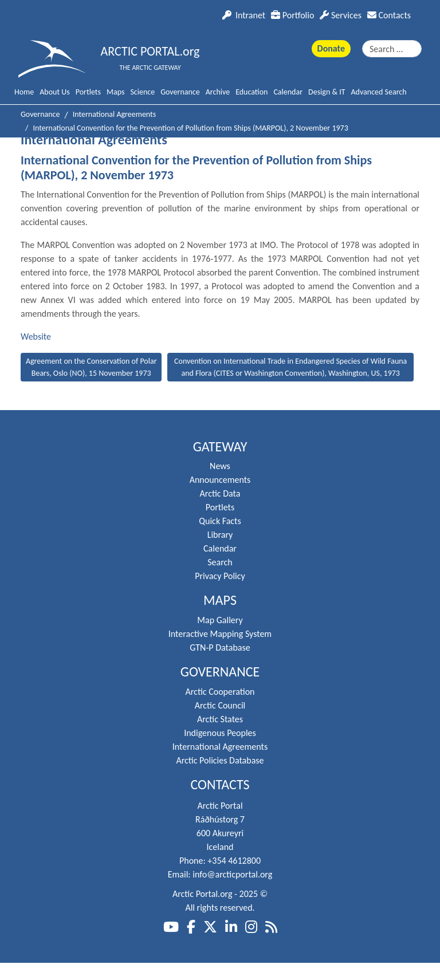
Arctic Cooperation (220, 692)
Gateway (220, 447)
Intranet (244, 15)
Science (142, 92)
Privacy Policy (220, 576)
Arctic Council (220, 705)
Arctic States (220, 719)
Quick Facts (220, 521)
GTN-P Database (220, 648)
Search (220, 562)
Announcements (220, 480)
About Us (55, 92)
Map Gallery (220, 620)
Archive (218, 92)
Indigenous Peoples (220, 733)
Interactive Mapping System (220, 634)
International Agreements (220, 747)
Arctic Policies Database (220, 760)
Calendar (288, 92)
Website (36, 336)
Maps (115, 92)
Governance (180, 92)
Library (220, 535)
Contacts (389, 15)
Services (341, 15)
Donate (331, 48)
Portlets (88, 92)
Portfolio (292, 15)
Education (252, 92)
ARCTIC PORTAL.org (150, 51)
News (220, 466)
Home (24, 92)
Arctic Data (220, 493)
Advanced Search (379, 92)
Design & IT (327, 92)
